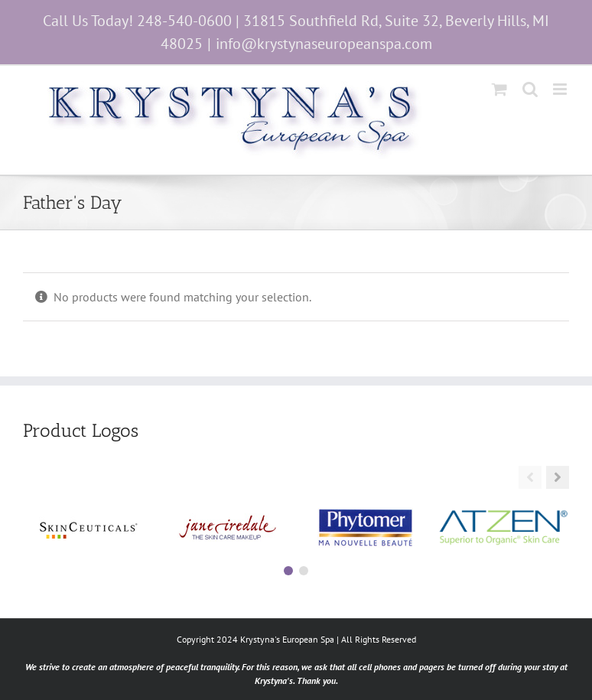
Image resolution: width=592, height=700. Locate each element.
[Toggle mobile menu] (561, 89)
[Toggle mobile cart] (499, 89)
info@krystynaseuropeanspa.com (324, 44)
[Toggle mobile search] (530, 89)
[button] (558, 477)
